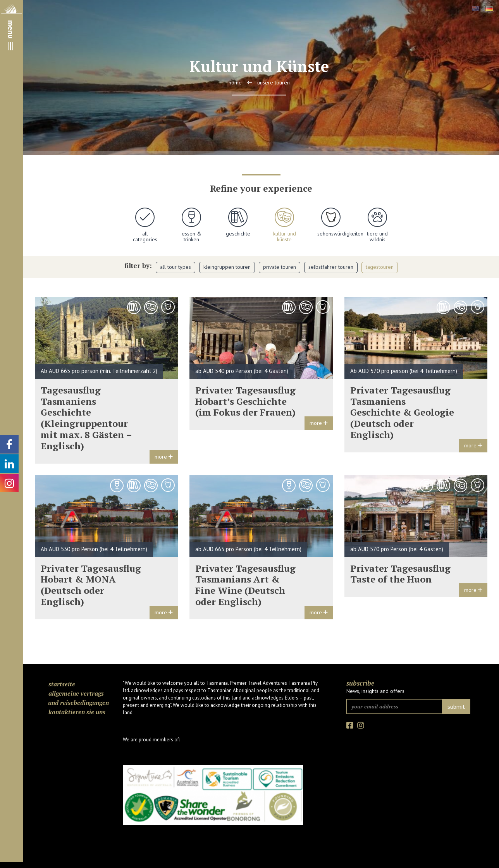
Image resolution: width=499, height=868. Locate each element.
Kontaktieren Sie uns (77, 712)
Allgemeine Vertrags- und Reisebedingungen (78, 698)
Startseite (62, 684)
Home (235, 83)
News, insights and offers (375, 691)
